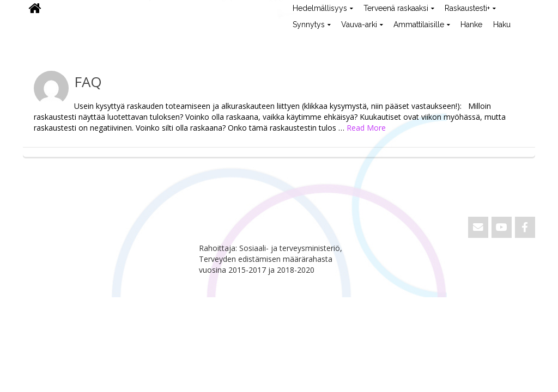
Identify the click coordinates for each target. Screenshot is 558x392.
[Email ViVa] (478, 227)
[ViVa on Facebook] (525, 227)
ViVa (41, 41)
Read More (366, 128)
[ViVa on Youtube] (502, 227)
